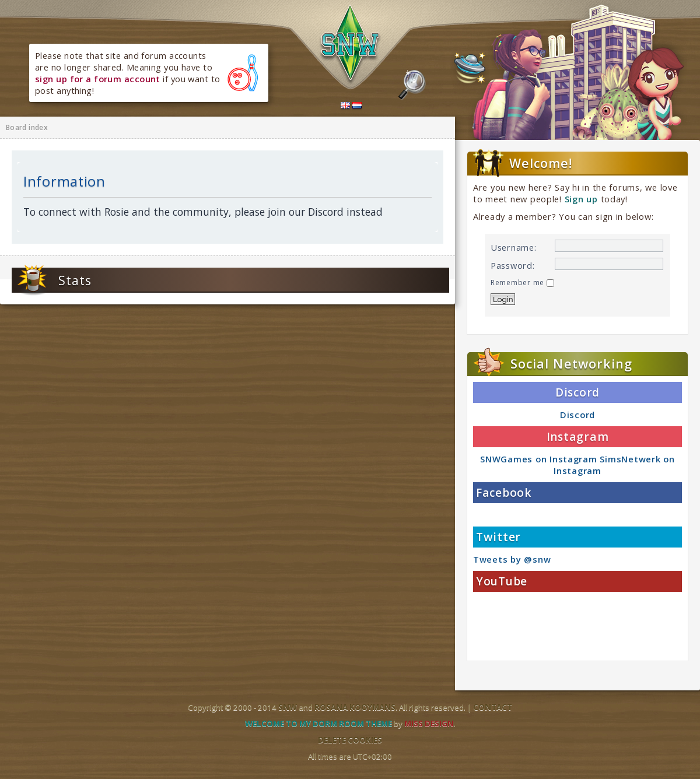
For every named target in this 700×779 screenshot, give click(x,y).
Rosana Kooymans (355, 707)
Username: (514, 247)
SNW (288, 707)
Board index (27, 127)
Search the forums (412, 85)
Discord (577, 415)
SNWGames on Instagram (538, 459)
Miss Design (429, 724)
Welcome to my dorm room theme (318, 724)
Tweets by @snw (512, 559)
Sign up (581, 199)
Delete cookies (350, 740)
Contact (493, 707)
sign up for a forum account (98, 79)
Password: (513, 265)
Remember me (522, 283)
